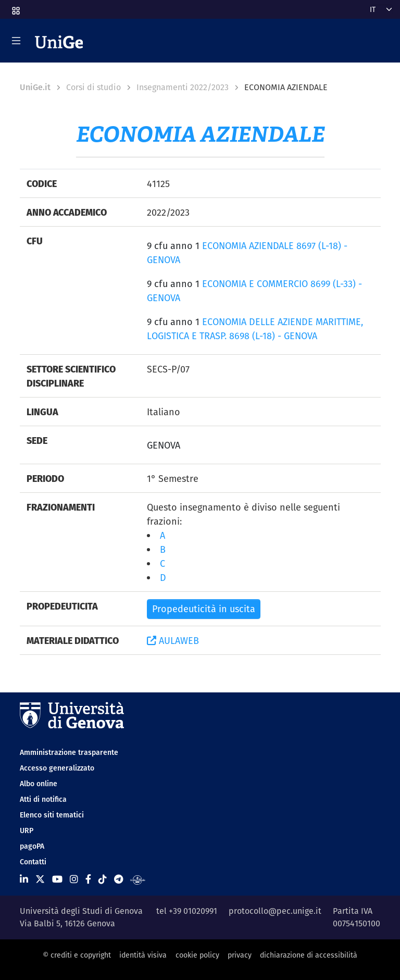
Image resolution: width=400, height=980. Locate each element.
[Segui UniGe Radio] (138, 879)
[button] (15, 7)
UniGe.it (35, 87)
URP (27, 830)
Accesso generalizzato (57, 768)
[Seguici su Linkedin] (24, 879)
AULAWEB (173, 641)
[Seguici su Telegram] (118, 879)
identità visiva (143, 955)
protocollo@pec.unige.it (275, 911)
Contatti (33, 862)
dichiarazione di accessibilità (309, 955)
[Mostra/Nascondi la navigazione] (16, 41)
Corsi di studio (93, 87)
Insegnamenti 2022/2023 (183, 87)
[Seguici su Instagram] (74, 879)
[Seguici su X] (40, 879)
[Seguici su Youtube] (57, 879)
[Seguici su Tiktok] (103, 879)
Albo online (39, 784)
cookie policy (197, 955)
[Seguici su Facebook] (88, 879)
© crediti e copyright (77, 955)
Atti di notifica (43, 799)
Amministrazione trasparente (69, 752)
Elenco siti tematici (52, 815)
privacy (240, 955)
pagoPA (32, 846)
